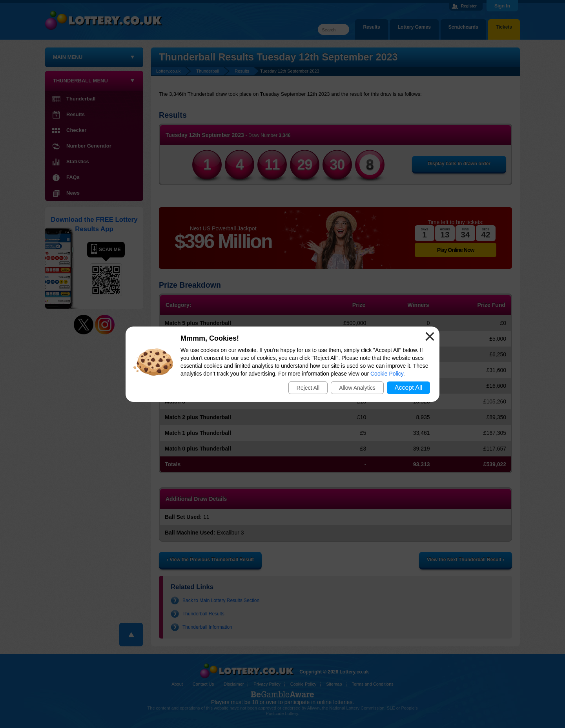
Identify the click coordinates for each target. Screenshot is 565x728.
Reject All (308, 388)
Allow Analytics (357, 388)
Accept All (408, 388)
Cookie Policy (387, 374)
